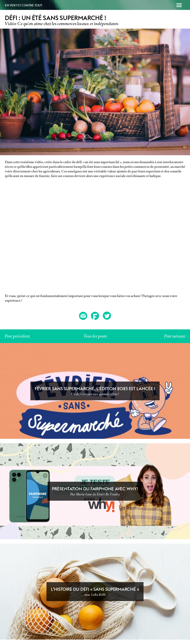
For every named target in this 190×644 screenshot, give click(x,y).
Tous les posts (95, 336)
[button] (179, 6)
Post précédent (17, 336)
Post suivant (175, 336)
